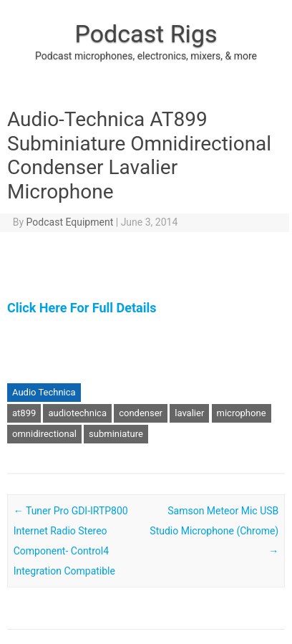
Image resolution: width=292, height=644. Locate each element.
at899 (24, 413)
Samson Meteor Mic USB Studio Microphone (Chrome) (214, 531)
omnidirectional (44, 434)
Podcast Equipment (70, 222)
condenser (141, 413)
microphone (242, 413)
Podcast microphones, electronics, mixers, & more (146, 56)
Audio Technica (44, 392)
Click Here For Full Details (82, 308)
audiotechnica (77, 413)
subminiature (116, 434)
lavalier (189, 413)
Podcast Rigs (146, 34)
